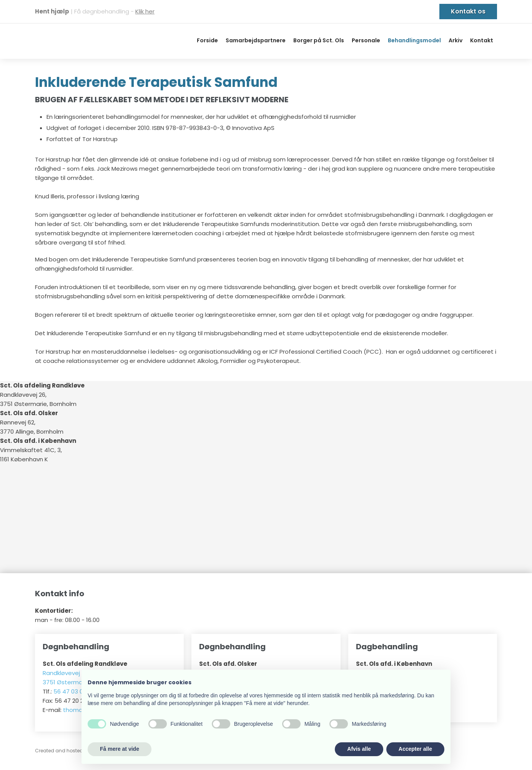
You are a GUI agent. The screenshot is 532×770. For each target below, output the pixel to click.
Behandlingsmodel (414, 40)
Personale (366, 40)
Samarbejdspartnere (256, 40)
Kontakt (482, 40)
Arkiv (456, 40)
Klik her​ (145, 11)
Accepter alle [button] (415, 749)
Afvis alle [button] (359, 749)
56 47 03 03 (70, 691)
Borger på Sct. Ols (319, 40)
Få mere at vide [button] (120, 749)
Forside (207, 40)
